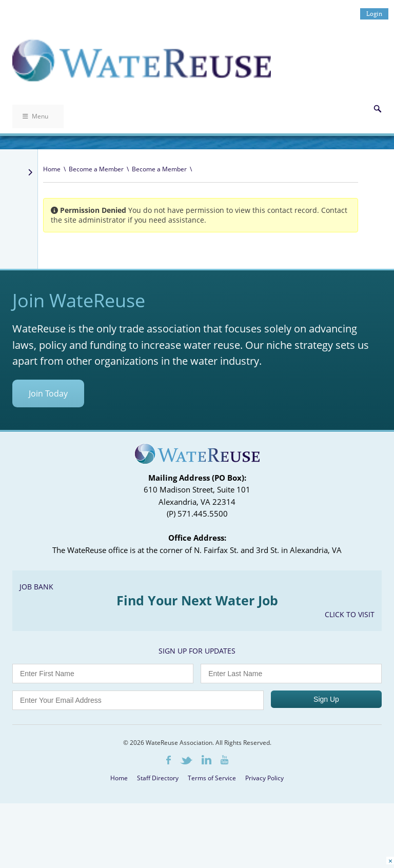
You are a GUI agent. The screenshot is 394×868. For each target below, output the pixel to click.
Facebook (169, 760)
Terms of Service (212, 778)
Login (374, 14)
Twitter (186, 761)
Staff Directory (158, 778)
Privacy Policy (264, 778)
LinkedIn (206, 760)
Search (378, 109)
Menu (35, 116)
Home (52, 169)
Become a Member (96, 169)
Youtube (224, 760)
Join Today (48, 393)
